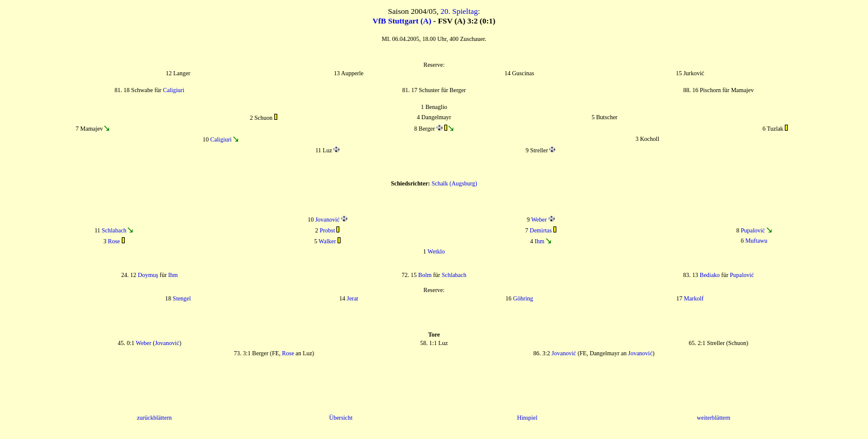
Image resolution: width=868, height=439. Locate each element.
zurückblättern (154, 418)
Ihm (539, 241)
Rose (114, 241)
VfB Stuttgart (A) (402, 21)
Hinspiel (527, 418)
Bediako (710, 275)
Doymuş (148, 275)
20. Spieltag (459, 11)
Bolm (425, 275)
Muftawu (756, 241)
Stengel (182, 298)
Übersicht (341, 418)
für (725, 275)
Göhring (523, 298)
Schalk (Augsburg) (454, 183)
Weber (539, 219)
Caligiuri (174, 90)
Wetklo (436, 251)
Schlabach (114, 230)
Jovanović (328, 219)
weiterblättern (714, 418)
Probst (327, 230)
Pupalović (753, 230)
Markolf (693, 298)
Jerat (352, 298)
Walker (328, 241)
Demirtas (541, 230)
